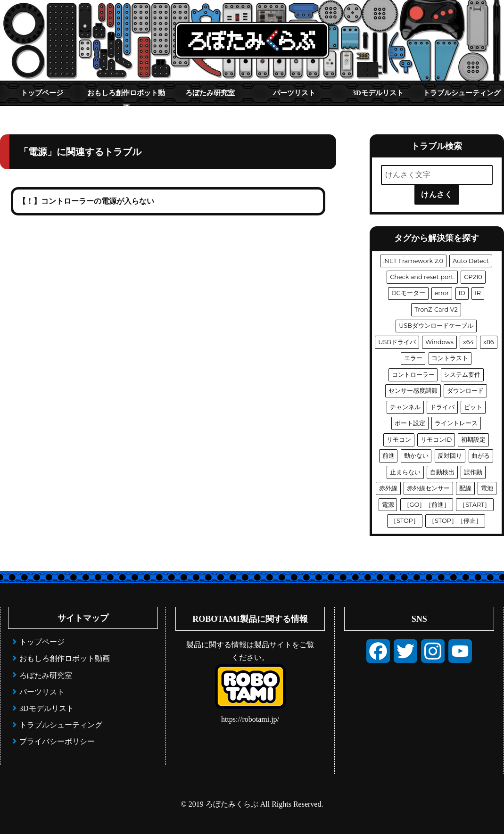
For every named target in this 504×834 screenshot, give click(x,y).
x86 (489, 342)
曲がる (481, 456)
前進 (388, 456)
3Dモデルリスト (378, 93)
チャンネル (405, 407)
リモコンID (436, 440)
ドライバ (442, 407)
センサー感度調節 (413, 391)
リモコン (399, 440)
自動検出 (442, 472)
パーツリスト (294, 93)
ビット (473, 407)
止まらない (405, 472)
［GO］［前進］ (427, 505)
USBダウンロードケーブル (436, 326)
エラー (413, 358)
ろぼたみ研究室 (210, 93)
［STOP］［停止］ (455, 521)
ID (462, 293)
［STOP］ (405, 521)
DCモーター (408, 293)
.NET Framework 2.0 (413, 261)
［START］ (475, 505)
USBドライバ (397, 342)
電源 (388, 505)
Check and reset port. (422, 277)
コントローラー (413, 375)
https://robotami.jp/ (250, 719)
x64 (468, 342)
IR (478, 293)
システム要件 (462, 375)
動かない (416, 456)
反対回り (450, 456)
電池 (487, 488)
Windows (439, 342)
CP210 (473, 277)
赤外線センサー (428, 488)
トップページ (42, 93)
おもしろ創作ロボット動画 (126, 97)
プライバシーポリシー (57, 741)
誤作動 (473, 472)
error (442, 293)
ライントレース (456, 423)
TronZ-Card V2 (436, 310)
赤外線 (388, 488)
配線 (465, 488)
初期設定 (473, 440)
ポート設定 (410, 423)
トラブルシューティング (462, 93)
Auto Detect (471, 261)
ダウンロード (465, 391)
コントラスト (450, 358)
